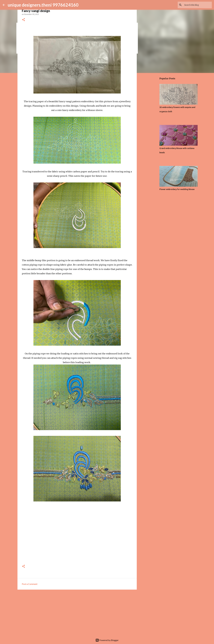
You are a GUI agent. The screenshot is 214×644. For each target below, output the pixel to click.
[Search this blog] (197, 5)
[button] (23, 20)
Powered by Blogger (107, 640)
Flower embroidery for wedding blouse (177, 189)
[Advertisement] (77, 613)
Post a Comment (30, 584)
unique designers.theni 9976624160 (43, 5)
